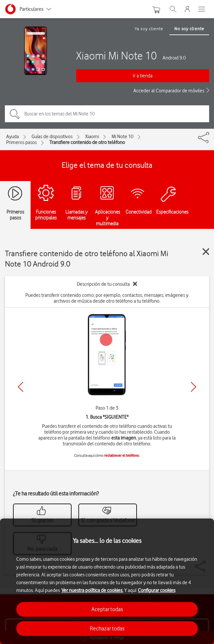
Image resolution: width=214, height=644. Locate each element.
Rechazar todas (107, 628)
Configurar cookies (157, 590)
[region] (107, 581)
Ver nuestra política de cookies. (92, 590)
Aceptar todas (107, 609)
